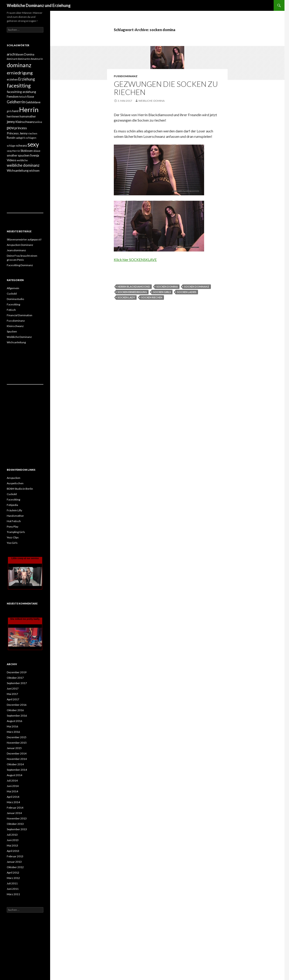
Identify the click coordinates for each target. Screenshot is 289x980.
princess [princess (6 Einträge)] (21, 128)
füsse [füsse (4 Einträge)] (31, 97)
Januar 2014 (14, 813)
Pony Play (13, 527)
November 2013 (17, 818)
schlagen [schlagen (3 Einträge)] (31, 138)
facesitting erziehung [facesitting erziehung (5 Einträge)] (21, 92)
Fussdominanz (126, 76)
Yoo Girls (12, 543)
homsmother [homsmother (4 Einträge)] (28, 116)
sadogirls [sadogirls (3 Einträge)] (21, 138)
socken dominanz (197, 287)
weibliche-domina (151, 101)
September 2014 (17, 770)
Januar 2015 (14, 748)
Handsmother (15, 516)
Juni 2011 (13, 889)
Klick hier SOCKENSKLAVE (135, 259)
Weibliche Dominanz (19, 337)
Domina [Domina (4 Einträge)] (29, 54)
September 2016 (17, 716)
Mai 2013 (12, 845)
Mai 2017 (12, 694)
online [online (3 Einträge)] (39, 122)
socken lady (126, 297)
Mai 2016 (12, 726)
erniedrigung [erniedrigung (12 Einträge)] (20, 73)
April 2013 (13, 851)
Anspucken (14, 478)
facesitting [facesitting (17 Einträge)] (19, 86)
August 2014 (14, 775)
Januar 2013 (14, 862)
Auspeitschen (15, 483)
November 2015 (17, 743)
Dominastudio (15, 299)
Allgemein (13, 288)
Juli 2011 (12, 883)
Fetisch (11, 310)
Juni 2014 (13, 786)
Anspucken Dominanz (20, 245)
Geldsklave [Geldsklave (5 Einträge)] (33, 102)
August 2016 (14, 721)
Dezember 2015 (17, 737)
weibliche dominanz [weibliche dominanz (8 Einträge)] (23, 165)
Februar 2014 (15, 808)
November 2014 (17, 759)
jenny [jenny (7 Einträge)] (11, 121)
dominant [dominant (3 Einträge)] (12, 59)
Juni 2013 (13, 840)
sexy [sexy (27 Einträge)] (33, 144)
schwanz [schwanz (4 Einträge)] (22, 146)
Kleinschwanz (15, 326)
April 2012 (13, 873)
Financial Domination (20, 315)
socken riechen (152, 297)
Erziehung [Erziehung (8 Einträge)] (27, 79)
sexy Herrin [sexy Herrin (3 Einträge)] (13, 151)
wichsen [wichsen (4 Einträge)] (34, 171)
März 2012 (13, 878)
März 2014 (13, 802)
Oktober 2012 (15, 867)
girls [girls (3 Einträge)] (9, 111)
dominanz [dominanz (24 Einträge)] (19, 65)
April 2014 (13, 797)
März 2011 (13, 894)
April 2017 (13, 699)
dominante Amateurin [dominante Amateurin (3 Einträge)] (30, 59)
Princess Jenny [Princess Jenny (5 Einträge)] (17, 133)
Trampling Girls (16, 532)
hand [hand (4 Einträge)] (15, 111)
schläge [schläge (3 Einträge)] (11, 146)
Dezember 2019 (17, 672)
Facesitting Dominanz (20, 265)
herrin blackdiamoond (134, 287)
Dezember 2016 (17, 705)
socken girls (162, 292)
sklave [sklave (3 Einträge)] (37, 151)
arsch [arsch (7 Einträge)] (11, 54)
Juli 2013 (12, 835)
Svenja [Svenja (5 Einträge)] (35, 155)
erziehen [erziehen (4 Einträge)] (12, 80)
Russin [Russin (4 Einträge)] (11, 138)
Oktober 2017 (15, 678)
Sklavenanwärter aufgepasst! (24, 239)
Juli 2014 (12, 781)
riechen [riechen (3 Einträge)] (33, 133)
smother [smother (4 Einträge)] (12, 156)
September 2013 (17, 829)
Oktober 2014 (15, 764)
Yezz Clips (13, 537)
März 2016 (13, 732)
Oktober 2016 (15, 710)
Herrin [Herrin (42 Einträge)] (29, 110)
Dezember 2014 (17, 753)
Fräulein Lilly (14, 510)
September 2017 (17, 683)
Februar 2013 (15, 856)
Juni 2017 (13, 688)
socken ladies (187, 292)
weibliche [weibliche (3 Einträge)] (22, 160)
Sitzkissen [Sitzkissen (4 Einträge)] (27, 151)
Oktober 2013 (15, 824)
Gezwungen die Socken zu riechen (166, 88)
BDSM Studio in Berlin (20, 489)
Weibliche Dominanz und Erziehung (39, 5)
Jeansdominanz (16, 250)
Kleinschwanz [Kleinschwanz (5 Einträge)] (25, 122)
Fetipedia (12, 505)
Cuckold (12, 294)
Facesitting (13, 304)
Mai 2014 (12, 791)
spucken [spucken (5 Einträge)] (24, 155)
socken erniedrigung (132, 292)
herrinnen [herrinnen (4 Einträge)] (13, 116)
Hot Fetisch (14, 521)
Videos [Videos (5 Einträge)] (12, 160)
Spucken (12, 331)
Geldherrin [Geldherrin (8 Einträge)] (16, 102)
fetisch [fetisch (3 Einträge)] (23, 97)
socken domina (167, 287)
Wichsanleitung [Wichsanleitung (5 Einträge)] (18, 170)
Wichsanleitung (16, 342)
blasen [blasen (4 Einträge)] (20, 54)
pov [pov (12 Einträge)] (10, 127)
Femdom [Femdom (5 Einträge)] (13, 96)
